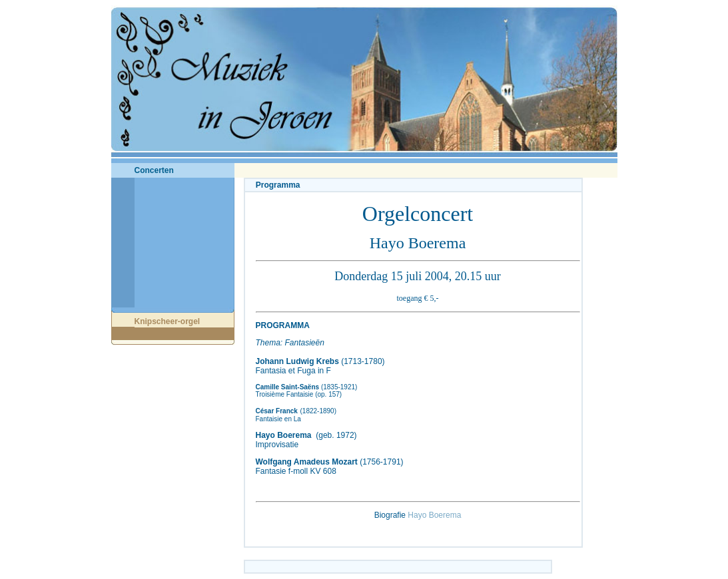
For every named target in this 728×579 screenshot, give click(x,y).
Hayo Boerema (434, 515)
